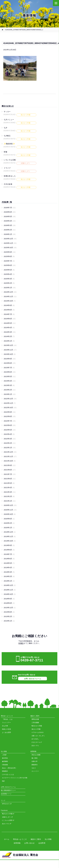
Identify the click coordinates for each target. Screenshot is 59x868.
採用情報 (17, 843)
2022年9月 (10, 412)
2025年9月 (10, 252)
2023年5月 (10, 376)
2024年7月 (9, 314)
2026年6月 (10, 212)
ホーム (7, 839)
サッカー (7, 112)
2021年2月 (9, 496)
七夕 (5, 128)
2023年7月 (9, 368)
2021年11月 (10, 456)
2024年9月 (9, 305)
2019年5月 (9, 563)
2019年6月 (9, 559)
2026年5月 (10, 216)
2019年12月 (10, 532)
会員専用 (42, 843)
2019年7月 (9, 554)
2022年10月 (10, 407)
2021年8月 (10, 470)
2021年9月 (10, 465)
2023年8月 (10, 363)
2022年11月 (10, 403)
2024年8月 (9, 310)
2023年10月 (10, 354)
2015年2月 (9, 616)
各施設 (21, 643)
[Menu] (56, 3)
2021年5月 (9, 483)
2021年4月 (9, 487)
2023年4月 (10, 381)
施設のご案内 (36, 839)
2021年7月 (10, 474)
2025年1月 (10, 288)
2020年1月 (9, 528)
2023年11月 (10, 350)
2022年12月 (10, 399)
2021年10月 (10, 461)
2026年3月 (10, 225)
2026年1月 (10, 234)
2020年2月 (9, 523)
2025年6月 (10, 265)
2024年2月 (9, 336)
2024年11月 (10, 296)
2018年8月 (9, 603)
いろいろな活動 (10, 160)
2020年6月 (9, 519)
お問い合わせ (29, 843)
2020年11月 (10, 510)
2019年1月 (9, 581)
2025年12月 (10, 239)
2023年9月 (10, 359)
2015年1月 (9, 621)
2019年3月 (9, 572)
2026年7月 (10, 208)
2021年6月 (10, 479)
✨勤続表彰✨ (9, 144)
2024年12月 (10, 292)
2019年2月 (9, 576)
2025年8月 (9, 256)
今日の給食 (8, 184)
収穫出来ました (10, 176)
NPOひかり (7, 804)
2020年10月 (10, 514)
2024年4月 (9, 328)
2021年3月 (10, 492)
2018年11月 (10, 590)
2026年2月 (10, 230)
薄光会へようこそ (20, 839)
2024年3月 (10, 332)
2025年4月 (9, 274)
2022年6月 (10, 425)
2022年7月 (10, 421)
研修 (5, 152)
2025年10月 (10, 248)
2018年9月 (9, 599)
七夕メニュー (9, 120)
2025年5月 (9, 270)
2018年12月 (10, 585)
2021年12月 (10, 452)
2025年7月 (9, 261)
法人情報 (48, 839)
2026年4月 (10, 221)
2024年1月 (9, 341)
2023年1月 (10, 394)
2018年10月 (10, 594)
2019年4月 (9, 567)
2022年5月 (10, 430)
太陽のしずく (7, 817)
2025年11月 (10, 243)
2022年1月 (10, 448)
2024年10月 (10, 301)
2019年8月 (9, 550)
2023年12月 (10, 345)
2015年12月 (10, 608)
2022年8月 (10, 416)
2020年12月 (10, 505)
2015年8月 (9, 612)
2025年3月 (9, 279)
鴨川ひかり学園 (8, 814)
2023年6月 (10, 372)
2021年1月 (10, 501)
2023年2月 (10, 390)
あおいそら (7, 824)
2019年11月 (10, 536)
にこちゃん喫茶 (8, 820)
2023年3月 (9, 385)
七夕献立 (7, 136)
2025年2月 (9, 283)
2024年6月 (10, 319)
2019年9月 (9, 545)
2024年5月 (10, 323)
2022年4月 (9, 434)
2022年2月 (10, 443)
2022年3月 (10, 439)
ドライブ (7, 168)
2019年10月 (10, 541)
